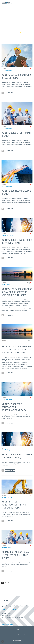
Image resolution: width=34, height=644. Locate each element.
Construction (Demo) (7, 70)
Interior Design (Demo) (7, 235)
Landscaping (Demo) (7, 497)
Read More (10, 93)
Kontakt (6, 635)
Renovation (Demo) (6, 547)
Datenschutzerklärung (16, 635)
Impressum (27, 635)
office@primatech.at (7, 624)
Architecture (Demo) (7, 399)
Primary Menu (31, 3)
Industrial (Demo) (6, 285)
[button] (3, 93)
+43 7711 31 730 (9, 609)
